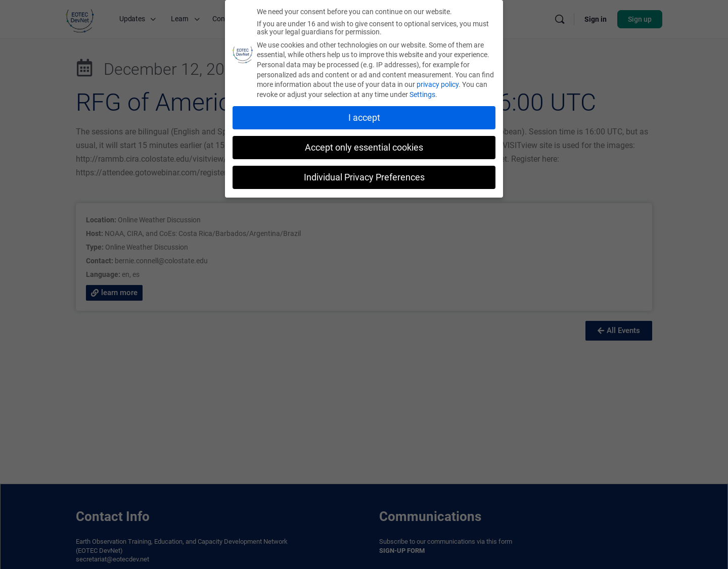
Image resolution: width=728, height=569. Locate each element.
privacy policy (438, 84)
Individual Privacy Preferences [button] (364, 177)
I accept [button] (364, 118)
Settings (422, 94)
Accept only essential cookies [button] (364, 148)
